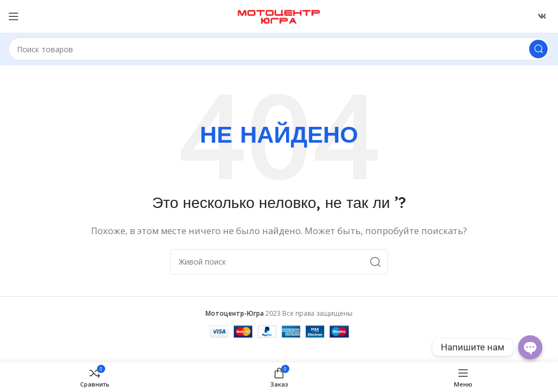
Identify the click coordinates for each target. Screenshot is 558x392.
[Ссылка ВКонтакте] (542, 16)
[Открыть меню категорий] (14, 16)
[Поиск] (279, 49)
